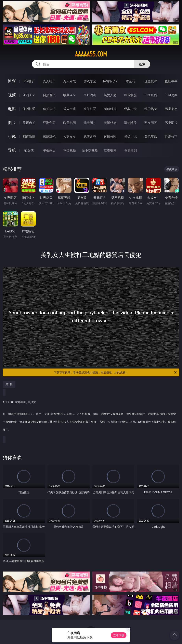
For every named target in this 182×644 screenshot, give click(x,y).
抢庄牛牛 (171, 81)
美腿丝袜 (110, 123)
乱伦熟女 (151, 109)
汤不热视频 (90, 150)
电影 (12, 109)
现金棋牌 (151, 81)
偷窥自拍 (29, 123)
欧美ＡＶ (70, 95)
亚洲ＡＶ (29, 95)
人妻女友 (70, 136)
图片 (12, 123)
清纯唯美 (130, 123)
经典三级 (130, 109)
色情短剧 (130, 150)
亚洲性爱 (29, 109)
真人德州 (49, 81)
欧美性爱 (90, 109)
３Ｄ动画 (90, 95)
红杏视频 (110, 150)
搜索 (142, 64)
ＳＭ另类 (171, 95)
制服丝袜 (110, 109)
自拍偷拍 (49, 95)
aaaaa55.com (91, 54)
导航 (12, 150)
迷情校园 (110, 136)
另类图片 (171, 123)
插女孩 (29, 150)
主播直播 (151, 95)
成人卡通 (70, 109)
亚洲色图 (49, 123)
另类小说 (130, 136)
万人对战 (70, 81)
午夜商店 (49, 150)
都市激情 (29, 136)
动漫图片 (90, 123)
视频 (12, 95)
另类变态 (171, 109)
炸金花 (130, 81)
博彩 (12, 81)
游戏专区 (90, 81)
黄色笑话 (151, 136)
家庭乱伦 (49, 136)
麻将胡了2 (110, 81)
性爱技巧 (171, 136)
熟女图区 (151, 123)
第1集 (9, 384)
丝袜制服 (130, 95)
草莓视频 (70, 150)
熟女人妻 (110, 95)
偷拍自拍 (49, 109)
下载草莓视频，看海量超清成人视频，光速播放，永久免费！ (116, 372)
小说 (12, 136)
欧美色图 (70, 123)
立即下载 (119, 635)
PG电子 (29, 81)
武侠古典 (90, 136)
